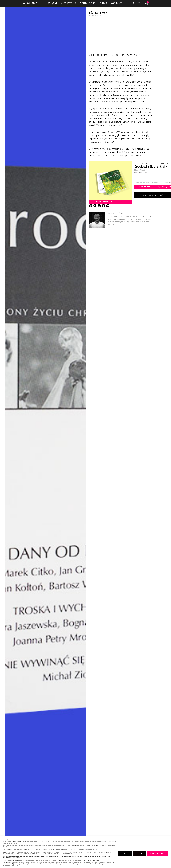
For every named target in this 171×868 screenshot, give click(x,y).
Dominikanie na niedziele (99, 10)
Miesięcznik (68, 3)
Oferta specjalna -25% (103, 202)
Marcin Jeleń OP (95, 16)
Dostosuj (125, 853)
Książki (52, 3)
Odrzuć (140, 853)
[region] (85, 852)
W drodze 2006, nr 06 (119, 10)
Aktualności (88, 3)
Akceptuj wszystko (157, 853)
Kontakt (116, 3)
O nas (104, 3)
